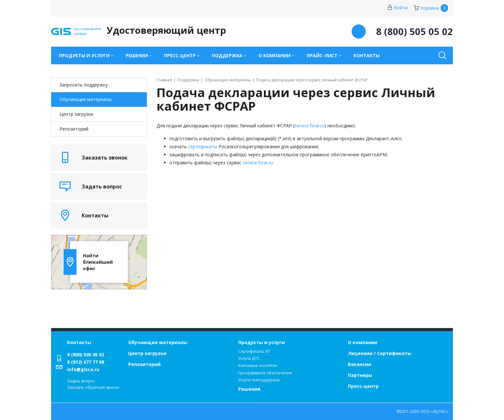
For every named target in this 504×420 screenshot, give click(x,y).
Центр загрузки (76, 114)
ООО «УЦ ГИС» (434, 411)
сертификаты (203, 146)
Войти (397, 8)
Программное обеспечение (265, 373)
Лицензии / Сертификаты (380, 353)
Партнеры (360, 375)
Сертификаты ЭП (254, 351)
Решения (249, 389)
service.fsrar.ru (310, 126)
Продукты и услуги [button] (84, 55)
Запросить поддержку (84, 85)
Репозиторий (74, 129)
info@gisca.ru (83, 369)
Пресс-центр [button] (180, 55)
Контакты (367, 55)
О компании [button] (274, 55)
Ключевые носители (258, 365)
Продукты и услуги (261, 342)
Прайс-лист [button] (322, 55)
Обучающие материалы (85, 99)
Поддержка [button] (227, 55)
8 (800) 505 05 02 (86, 355)
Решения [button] (137, 55)
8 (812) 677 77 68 (86, 362)
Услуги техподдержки (259, 380)
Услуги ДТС (249, 358)
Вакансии (360, 364)
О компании (363, 342)
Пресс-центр (363, 386)
